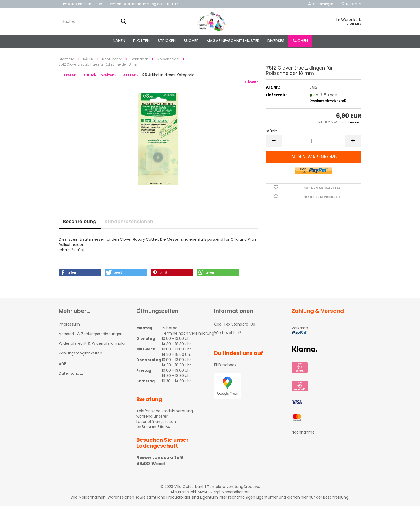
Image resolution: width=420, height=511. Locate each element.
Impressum (69, 329)
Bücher (191, 40)
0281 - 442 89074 (153, 432)
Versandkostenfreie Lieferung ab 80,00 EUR (144, 4)
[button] (80, 277)
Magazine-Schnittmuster (233, 40)
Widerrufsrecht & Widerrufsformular (92, 348)
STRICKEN (167, 40)
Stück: (271, 136)
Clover (252, 87)
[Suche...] (123, 22)
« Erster (69, 80)
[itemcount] (314, 146)
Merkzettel (351, 4)
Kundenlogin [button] (321, 4)
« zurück (88, 80)
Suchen (300, 40)
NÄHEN (119, 40)
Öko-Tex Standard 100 (235, 329)
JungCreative (247, 491)
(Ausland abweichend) (328, 105)
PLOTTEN (141, 40)
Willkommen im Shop (82, 4)
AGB (63, 369)
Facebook (225, 370)
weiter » (109, 80)
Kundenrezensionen (129, 226)
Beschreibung (80, 226)
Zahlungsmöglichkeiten (81, 358)
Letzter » (130, 80)
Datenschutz (71, 378)
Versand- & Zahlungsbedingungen (91, 339)
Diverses (276, 40)
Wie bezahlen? (228, 337)
